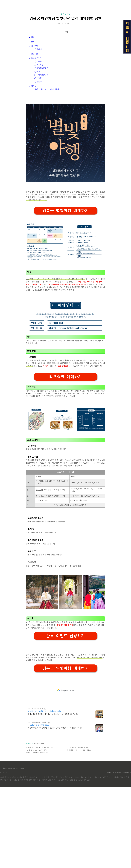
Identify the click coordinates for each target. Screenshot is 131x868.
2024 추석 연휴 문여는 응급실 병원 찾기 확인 (77, 829)
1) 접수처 (38, 89)
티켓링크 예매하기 (66, 458)
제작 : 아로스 (3, 853)
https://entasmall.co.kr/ (36, 789)
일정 (33, 64)
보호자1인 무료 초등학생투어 (39, 806)
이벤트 (34, 113)
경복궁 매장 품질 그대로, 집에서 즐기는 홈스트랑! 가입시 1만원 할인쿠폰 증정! (54, 795)
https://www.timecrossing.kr (37, 803)
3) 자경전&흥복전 (41, 95)
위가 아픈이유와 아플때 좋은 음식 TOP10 (36, 834)
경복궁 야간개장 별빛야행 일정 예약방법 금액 (66, 46)
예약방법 (35, 73)
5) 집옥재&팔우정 (41, 102)
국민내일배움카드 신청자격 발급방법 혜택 (36, 831)
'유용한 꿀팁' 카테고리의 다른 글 (47, 117)
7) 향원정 (38, 109)
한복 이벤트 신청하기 (66, 717)
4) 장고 (37, 99)
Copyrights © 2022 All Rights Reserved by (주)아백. (119, 853)
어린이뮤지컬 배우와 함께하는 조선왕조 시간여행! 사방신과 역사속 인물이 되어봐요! (55, 809)
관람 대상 (35, 81)
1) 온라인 (38, 77)
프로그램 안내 (36, 85)
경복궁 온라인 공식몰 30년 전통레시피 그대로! (45, 792)
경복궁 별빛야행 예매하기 (66, 292)
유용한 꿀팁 (65, 41)
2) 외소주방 (39, 92)
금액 (33, 69)
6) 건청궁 (38, 105)
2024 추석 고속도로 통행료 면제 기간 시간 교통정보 (38, 829)
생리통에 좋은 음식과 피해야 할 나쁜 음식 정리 (78, 831)
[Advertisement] (66, 18)
